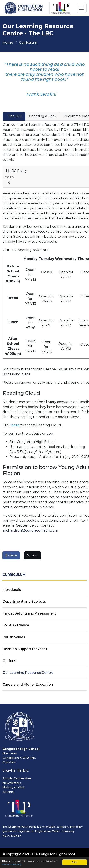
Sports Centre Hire (17, 778)
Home (8, 43)
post (32, 555)
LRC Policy (17, 171)
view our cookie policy (12, 865)
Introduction (13, 590)
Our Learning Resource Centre (28, 673)
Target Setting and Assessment (29, 613)
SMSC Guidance (16, 625)
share (11, 555)
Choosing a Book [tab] (43, 116)
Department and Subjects (24, 602)
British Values (14, 637)
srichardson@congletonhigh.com (30, 530)
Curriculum (28, 43)
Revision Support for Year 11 (25, 649)
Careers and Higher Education (28, 684)
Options (9, 661)
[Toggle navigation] (82, 8)
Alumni (8, 792)
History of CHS (14, 787)
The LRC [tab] (15, 116)
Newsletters (12, 783)
